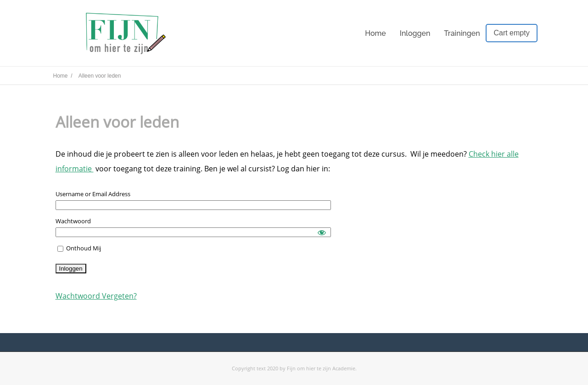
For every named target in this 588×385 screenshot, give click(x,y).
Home (375, 33)
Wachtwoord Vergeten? (96, 296)
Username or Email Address (93, 194)
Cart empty (511, 33)
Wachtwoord (73, 221)
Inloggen (415, 33)
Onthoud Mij (79, 248)
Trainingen (462, 33)
